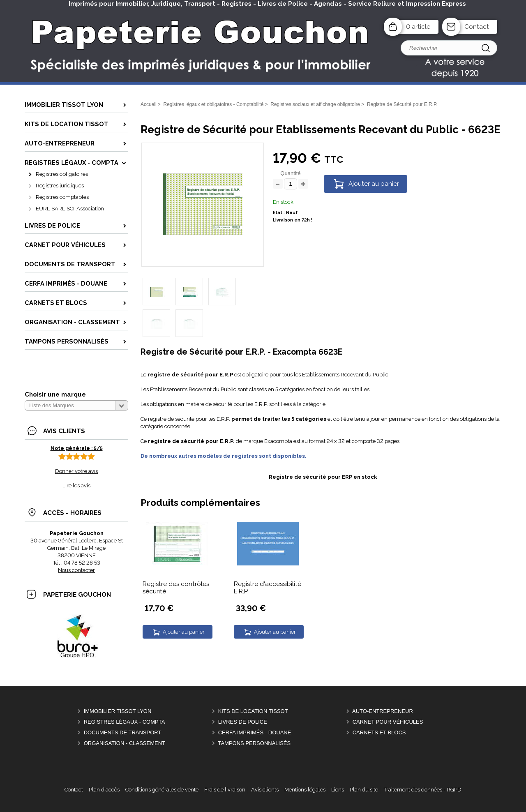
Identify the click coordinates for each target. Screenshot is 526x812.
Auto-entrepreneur (383, 711)
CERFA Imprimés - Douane (255, 732)
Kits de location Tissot (253, 711)
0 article (418, 27)
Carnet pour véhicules (388, 722)
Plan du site (364, 790)
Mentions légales (305, 790)
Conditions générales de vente (162, 790)
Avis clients (265, 790)
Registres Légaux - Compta (125, 722)
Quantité (290, 173)
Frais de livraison (225, 790)
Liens (338, 790)
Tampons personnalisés (254, 743)
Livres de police (243, 722)
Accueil (149, 104)
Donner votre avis (76, 471)
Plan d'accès (104, 790)
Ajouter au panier (374, 184)
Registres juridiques (60, 186)
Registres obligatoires (62, 174)
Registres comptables (62, 197)
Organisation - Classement (125, 743)
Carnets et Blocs (379, 732)
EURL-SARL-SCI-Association (70, 209)
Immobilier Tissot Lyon (118, 711)
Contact (477, 27)
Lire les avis (76, 486)
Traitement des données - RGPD (423, 790)
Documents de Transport (123, 732)
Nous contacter (76, 570)
